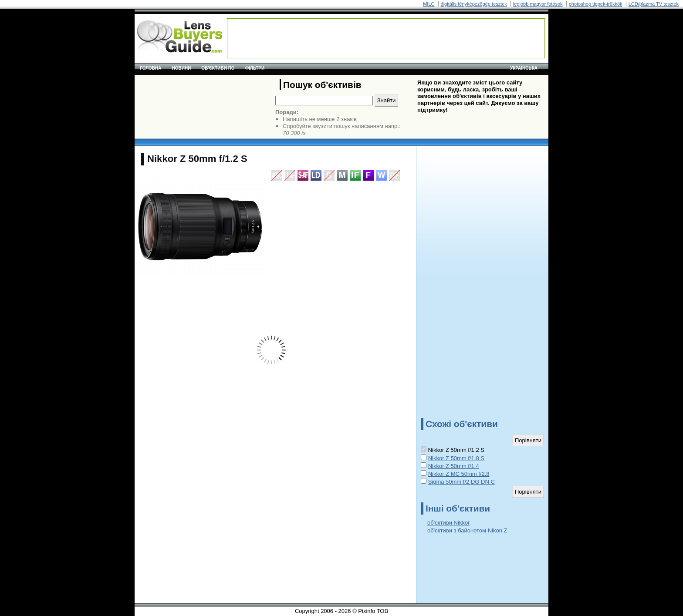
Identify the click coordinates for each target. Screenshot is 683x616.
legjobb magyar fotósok (538, 4)
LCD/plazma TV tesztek (654, 4)
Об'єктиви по (218, 68)
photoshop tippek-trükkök (596, 4)
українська (524, 68)
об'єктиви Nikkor (448, 523)
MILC (429, 4)
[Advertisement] (386, 38)
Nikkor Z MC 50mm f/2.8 (459, 474)
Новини (182, 68)
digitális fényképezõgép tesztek (474, 4)
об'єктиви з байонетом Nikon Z (467, 530)
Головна (151, 68)
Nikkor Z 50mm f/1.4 (454, 466)
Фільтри (255, 68)
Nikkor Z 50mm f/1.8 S (456, 458)
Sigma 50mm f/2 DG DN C (462, 482)
